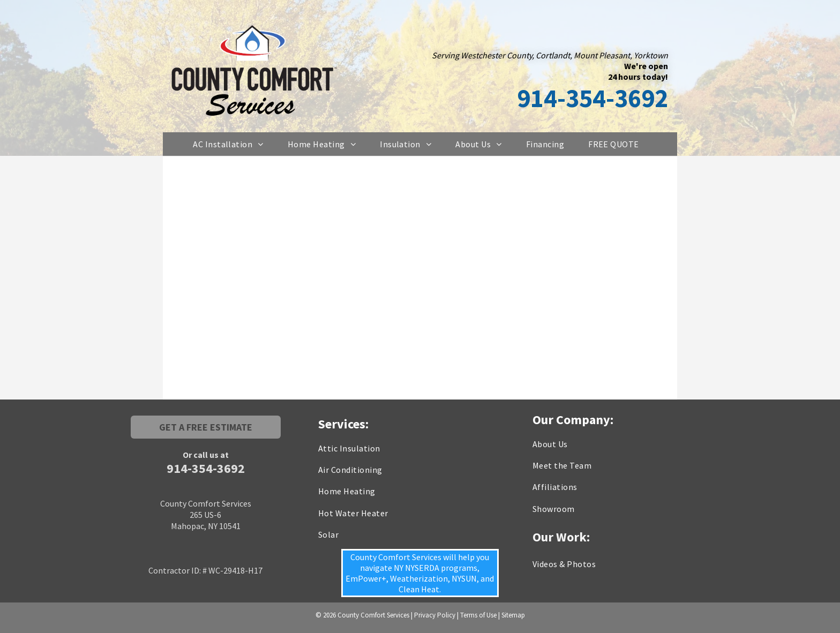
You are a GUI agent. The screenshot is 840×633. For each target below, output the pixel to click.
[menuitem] (232, 144)
